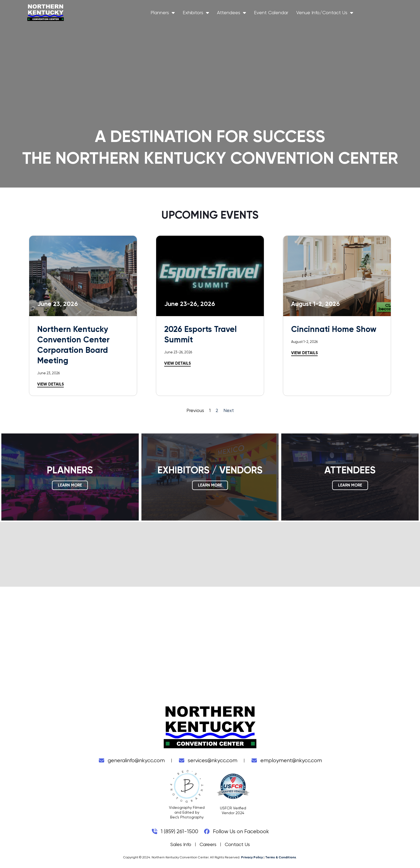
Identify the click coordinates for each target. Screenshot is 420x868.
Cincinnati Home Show (334, 329)
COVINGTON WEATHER (210, 554)
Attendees (269, 14)
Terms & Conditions (281, 857)
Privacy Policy (252, 857)
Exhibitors (233, 14)
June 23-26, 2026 (178, 352)
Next (229, 410)
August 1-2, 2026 (304, 342)
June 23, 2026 (48, 373)
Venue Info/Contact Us (362, 14)
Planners (200, 14)
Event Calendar (308, 14)
